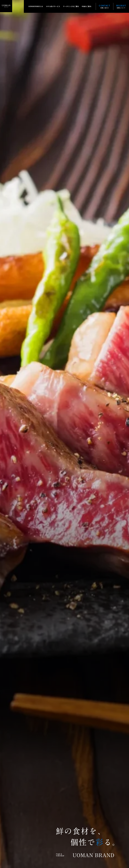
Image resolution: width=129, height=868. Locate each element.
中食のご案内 (86, 6)
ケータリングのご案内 (71, 6)
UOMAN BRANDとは (36, 6)
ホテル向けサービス (53, 6)
